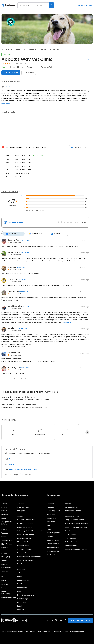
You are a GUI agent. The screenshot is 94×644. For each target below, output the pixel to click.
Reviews (5, 510)
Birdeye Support (71, 541)
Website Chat (23, 541)
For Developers (70, 538)
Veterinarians (33, 49)
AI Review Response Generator (76, 523)
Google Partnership (6, 592)
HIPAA (45, 631)
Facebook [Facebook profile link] (26, 474)
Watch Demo (52, 514)
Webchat (5, 533)
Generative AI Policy (61, 631)
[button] (33, 378)
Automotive (22, 573)
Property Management (26, 595)
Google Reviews (23, 545)
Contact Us (51, 554)
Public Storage (23, 598)
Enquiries (13, 458)
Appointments (7, 540)
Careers (50, 536)
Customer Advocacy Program (76, 549)
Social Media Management (27, 563)
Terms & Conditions (9, 631)
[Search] (51, 5)
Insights (5, 564)
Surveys (4, 560)
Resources (51, 521)
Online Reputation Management (30, 530)
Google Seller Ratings (6, 522)
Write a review (85, 5)
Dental (20, 576)
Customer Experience (25, 560)
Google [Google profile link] (14, 474)
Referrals (5, 514)
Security (33, 631)
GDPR (39, 631)
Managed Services (72, 507)
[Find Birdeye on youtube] (61, 620)
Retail (19, 606)
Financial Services (24, 580)
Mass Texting (6, 544)
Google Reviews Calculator (75, 519)
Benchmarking (7, 567)
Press (49, 529)
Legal (19, 591)
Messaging (6, 556)
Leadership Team (54, 510)
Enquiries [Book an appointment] (29, 73)
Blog (49, 525)
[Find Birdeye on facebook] (43, 620)
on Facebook (26, 240)
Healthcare (20, 49)
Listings (4, 507)
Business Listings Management (29, 556)
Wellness (21, 609)
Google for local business (27, 519)
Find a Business (71, 534)
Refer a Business (71, 545)
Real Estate (22, 602)
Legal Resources (53, 551)
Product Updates (53, 532)
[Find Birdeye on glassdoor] (65, 620)
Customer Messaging (25, 534)
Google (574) (35, 233)
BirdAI (4, 580)
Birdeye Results (53, 547)
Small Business (23, 507)
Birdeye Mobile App (9, 597)
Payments (5, 547)
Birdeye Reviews (53, 543)
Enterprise (21, 510)
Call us (12, 464)
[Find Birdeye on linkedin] (52, 620)
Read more (7, 104)
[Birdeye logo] (9, 6)
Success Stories (53, 540)
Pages (4, 518)
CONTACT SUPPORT (80, 620)
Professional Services (73, 510)
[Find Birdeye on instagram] (56, 620)
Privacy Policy (23, 631)
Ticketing (5, 571)
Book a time (52, 518)
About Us (50, 507)
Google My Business (25, 549)
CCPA (50, 631)
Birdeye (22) (56, 233)
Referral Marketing (24, 538)
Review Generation (24, 527)
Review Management (25, 523)
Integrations (6, 587)
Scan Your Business (72, 530)
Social (4, 536)
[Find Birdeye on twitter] (47, 620)
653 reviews (21, 64)
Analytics (5, 584)
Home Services (23, 587)
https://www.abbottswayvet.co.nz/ (23, 469)
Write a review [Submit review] (11, 73)
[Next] (87, 432)
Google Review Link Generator (76, 527)
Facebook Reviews (24, 552)
